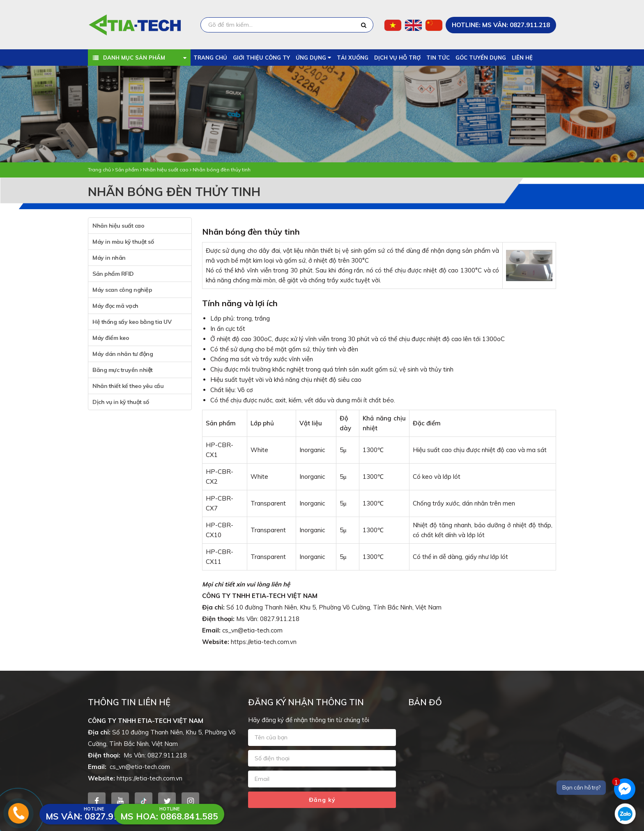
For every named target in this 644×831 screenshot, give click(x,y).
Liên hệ (522, 58)
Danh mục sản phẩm (135, 58)
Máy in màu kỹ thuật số (123, 242)
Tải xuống (353, 58)
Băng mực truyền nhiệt (123, 370)
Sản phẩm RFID (113, 274)
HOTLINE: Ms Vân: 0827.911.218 (501, 25)
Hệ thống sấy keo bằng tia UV (132, 322)
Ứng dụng (313, 58)
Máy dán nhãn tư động (123, 354)
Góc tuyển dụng (481, 58)
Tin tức (438, 58)
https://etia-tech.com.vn (264, 642)
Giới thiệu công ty (261, 58)
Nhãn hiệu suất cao (166, 170)
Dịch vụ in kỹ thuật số (121, 402)
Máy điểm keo (111, 338)
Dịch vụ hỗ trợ (397, 58)
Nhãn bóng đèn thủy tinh (222, 170)
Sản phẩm (127, 170)
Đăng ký (322, 800)
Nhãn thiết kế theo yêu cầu (128, 386)
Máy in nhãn (109, 258)
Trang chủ (210, 58)
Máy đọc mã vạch (115, 306)
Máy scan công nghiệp (122, 290)
